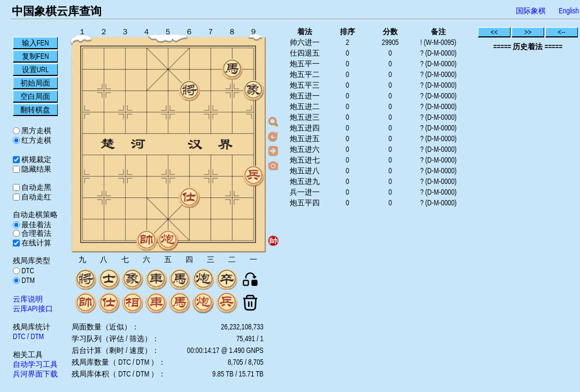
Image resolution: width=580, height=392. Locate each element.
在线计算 (36, 243)
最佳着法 (36, 225)
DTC (27, 271)
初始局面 (35, 83)
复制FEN (36, 56)
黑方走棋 (36, 130)
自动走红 (36, 197)
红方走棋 (36, 140)
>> (528, 32)
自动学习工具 (35, 364)
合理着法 (36, 233)
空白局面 (35, 96)
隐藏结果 (36, 169)
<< (494, 32)
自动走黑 (36, 187)
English (569, 11)
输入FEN (36, 43)
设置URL (36, 70)
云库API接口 (33, 309)
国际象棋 (531, 11)
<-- (562, 32)
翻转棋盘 (35, 110)
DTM (27, 280)
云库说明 (28, 299)
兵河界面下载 (35, 374)
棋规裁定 (36, 159)
